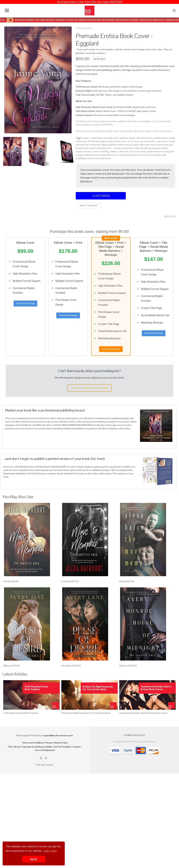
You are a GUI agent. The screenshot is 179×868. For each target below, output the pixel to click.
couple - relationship (92, 138)
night (137, 148)
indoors (93, 148)
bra (151, 138)
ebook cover (93, 158)
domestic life (82, 145)
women (145, 138)
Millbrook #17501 (11, 672)
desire (172, 141)
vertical (122, 155)
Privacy (49, 749)
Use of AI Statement (45, 756)
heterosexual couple (128, 145)
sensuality (108, 138)
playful (79, 151)
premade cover (134, 155)
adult (172, 138)
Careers (77, 753)
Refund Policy (61, 749)
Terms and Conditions (33, 749)
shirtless (114, 151)
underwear (89, 155)
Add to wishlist (88, 206)
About (17, 753)
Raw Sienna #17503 (71, 672)
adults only (81, 141)
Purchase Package (25, 304)
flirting (104, 145)
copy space (162, 141)
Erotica (89, 28)
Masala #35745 (127, 587)
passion (165, 138)
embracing (95, 145)
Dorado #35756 (11, 587)
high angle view (147, 145)
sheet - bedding (101, 151)
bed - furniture (121, 138)
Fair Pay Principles (62, 753)
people (144, 148)
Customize (101, 196)
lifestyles (102, 148)
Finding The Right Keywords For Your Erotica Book (86, 719)
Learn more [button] (50, 851)
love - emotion (115, 148)
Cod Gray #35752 (70, 587)
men (138, 138)
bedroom (105, 141)
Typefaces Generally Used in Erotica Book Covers (143, 719)
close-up (139, 141)
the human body (137, 151)
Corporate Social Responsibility (37, 753)
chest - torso (127, 141)
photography (155, 148)
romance (88, 151)
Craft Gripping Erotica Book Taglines (21, 719)
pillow (165, 148)
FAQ (10, 753)
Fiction (79, 28)
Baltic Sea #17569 (128, 672)
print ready (106, 158)
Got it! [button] (34, 859)
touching (165, 151)
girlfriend (113, 145)
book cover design (152, 155)
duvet (132, 138)
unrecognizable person (107, 155)
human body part (164, 145)
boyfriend (115, 141)
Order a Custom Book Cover (89, 394)
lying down (128, 148)
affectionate (93, 141)
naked (157, 138)
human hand (82, 148)
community (150, 141)
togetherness (153, 151)
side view (124, 151)
